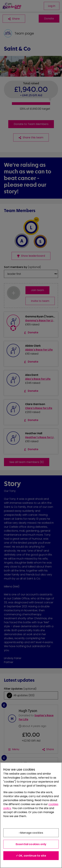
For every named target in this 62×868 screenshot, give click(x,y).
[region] (31, 815)
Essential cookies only (31, 844)
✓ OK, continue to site (31, 856)
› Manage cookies (31, 833)
